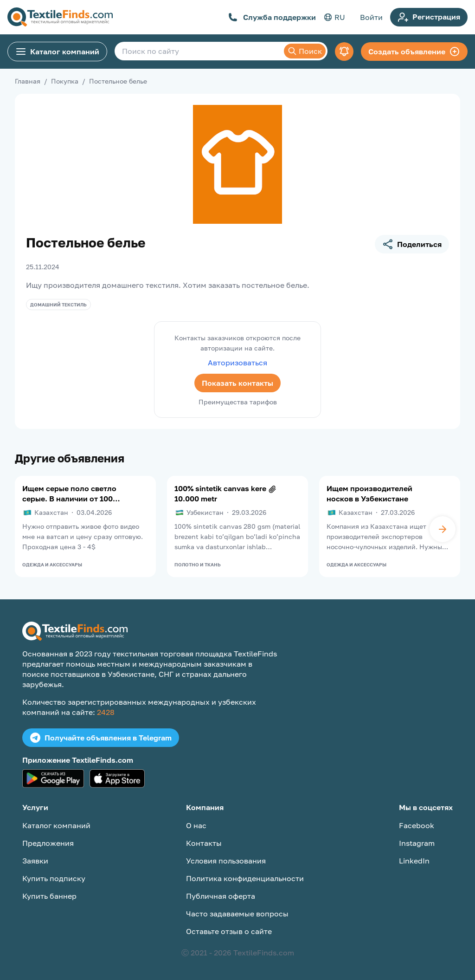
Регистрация (429, 17)
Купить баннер (49, 896)
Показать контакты (237, 383)
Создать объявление (414, 52)
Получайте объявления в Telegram (101, 738)
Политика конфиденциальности (245, 878)
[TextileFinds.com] (60, 17)
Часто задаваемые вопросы (237, 914)
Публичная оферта (221, 896)
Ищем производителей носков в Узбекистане (369, 493)
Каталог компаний (57, 52)
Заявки (35, 861)
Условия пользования (226, 861)
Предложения (48, 843)
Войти (371, 17)
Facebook (417, 825)
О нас (196, 825)
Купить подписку (54, 878)
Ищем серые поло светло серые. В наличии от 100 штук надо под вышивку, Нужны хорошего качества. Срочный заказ (69, 494)
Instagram (417, 843)
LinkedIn (414, 861)
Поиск (305, 51)
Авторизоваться (237, 363)
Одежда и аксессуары (52, 565)
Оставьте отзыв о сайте (229, 931)
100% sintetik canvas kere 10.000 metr (220, 493)
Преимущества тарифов (238, 402)
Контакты (204, 843)
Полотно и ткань (198, 565)
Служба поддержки (272, 17)
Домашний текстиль (58, 305)
